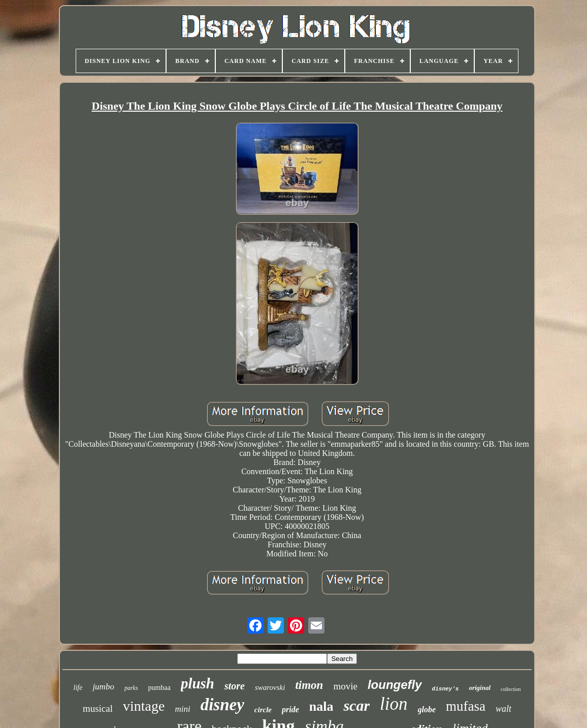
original (480, 688)
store (235, 686)
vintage (144, 706)
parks (131, 688)
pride (290, 709)
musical (98, 708)
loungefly (395, 685)
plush (198, 683)
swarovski (270, 687)
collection (511, 689)
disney (222, 705)
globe (427, 709)
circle (263, 710)
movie (345, 686)
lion (394, 704)
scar (356, 705)
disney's (446, 689)
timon (309, 685)
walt (503, 709)
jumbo (103, 687)
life (78, 688)
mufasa (466, 706)
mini (182, 709)
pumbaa (159, 688)
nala (321, 706)
